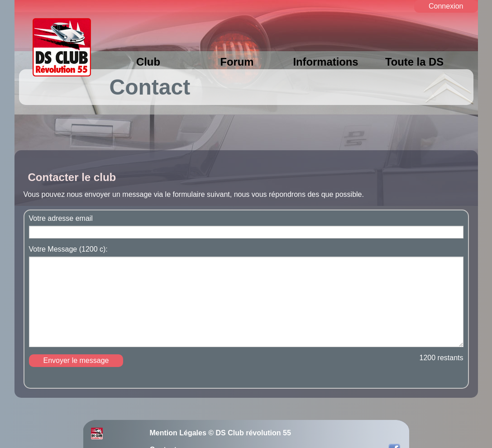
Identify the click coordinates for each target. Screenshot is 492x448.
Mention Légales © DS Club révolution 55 (220, 433)
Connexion (446, 6)
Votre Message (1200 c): (68, 249)
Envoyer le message (76, 360)
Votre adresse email (61, 219)
